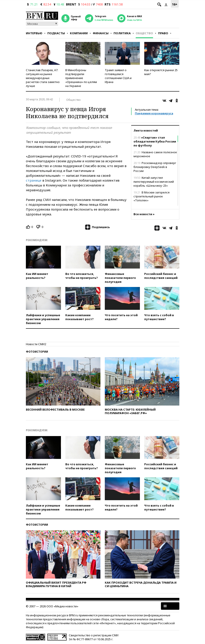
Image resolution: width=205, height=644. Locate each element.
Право (163, 33)
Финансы (101, 33)
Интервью (34, 33)
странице (34, 180)
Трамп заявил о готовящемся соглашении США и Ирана (118, 76)
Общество (144, 33)
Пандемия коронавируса (154, 113)
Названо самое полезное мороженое (155, 154)
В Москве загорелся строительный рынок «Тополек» (152, 196)
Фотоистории (37, 352)
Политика (122, 33)
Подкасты (56, 33)
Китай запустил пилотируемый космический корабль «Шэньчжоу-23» (154, 182)
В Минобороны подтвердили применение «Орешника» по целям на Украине (81, 78)
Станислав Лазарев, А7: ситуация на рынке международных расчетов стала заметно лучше (43, 78)
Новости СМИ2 (36, 344)
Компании (79, 33)
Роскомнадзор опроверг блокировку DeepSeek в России (155, 167)
